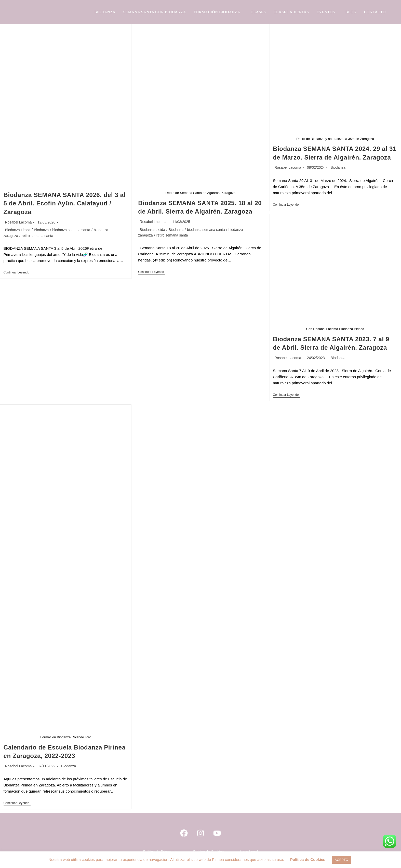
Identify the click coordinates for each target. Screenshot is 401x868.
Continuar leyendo (17, 272)
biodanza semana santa (71, 230)
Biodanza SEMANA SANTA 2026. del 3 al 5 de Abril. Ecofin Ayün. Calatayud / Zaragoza (65, 203)
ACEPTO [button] (342, 860)
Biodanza (41, 230)
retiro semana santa (37, 236)
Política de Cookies (308, 859)
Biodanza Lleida (18, 230)
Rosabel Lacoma (18, 222)
